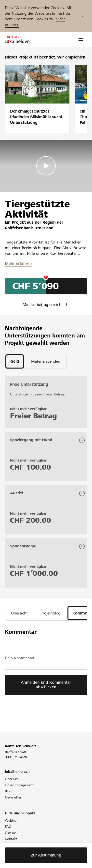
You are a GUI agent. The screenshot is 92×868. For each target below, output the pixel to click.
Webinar (11, 821)
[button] (81, 40)
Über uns (12, 779)
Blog (8, 791)
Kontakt (11, 839)
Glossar (10, 833)
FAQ (8, 827)
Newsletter (13, 797)
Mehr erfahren (18, 263)
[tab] (15, 361)
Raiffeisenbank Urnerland (29, 228)
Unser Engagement (19, 785)
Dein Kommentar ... (22, 658)
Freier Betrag (33, 416)
